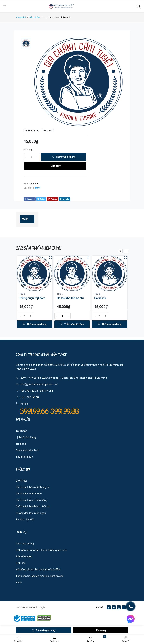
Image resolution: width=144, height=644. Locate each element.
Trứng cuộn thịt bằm (32, 298)
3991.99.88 (64, 412)
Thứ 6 (22, 294)
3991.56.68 (32, 397)
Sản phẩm (35, 17)
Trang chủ (21, 17)
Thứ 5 (38, 188)
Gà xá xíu (100, 298)
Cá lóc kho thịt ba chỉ (70, 298)
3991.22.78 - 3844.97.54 (39, 391)
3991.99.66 (35, 412)
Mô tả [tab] (25, 219)
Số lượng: (28, 150)
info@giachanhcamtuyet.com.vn (39, 384)
